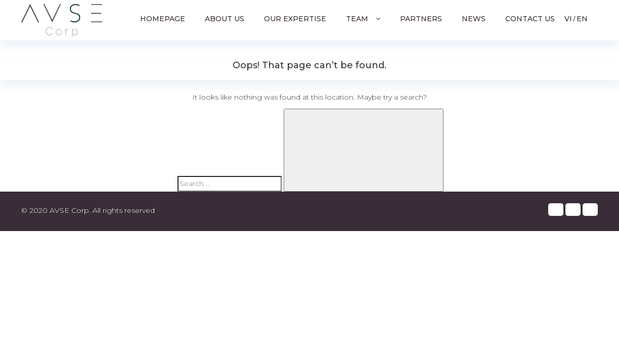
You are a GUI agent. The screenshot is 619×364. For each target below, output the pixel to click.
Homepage (163, 19)
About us (225, 19)
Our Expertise (295, 19)
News (474, 19)
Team (361, 19)
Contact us (530, 19)
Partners (421, 19)
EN (582, 19)
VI (568, 19)
